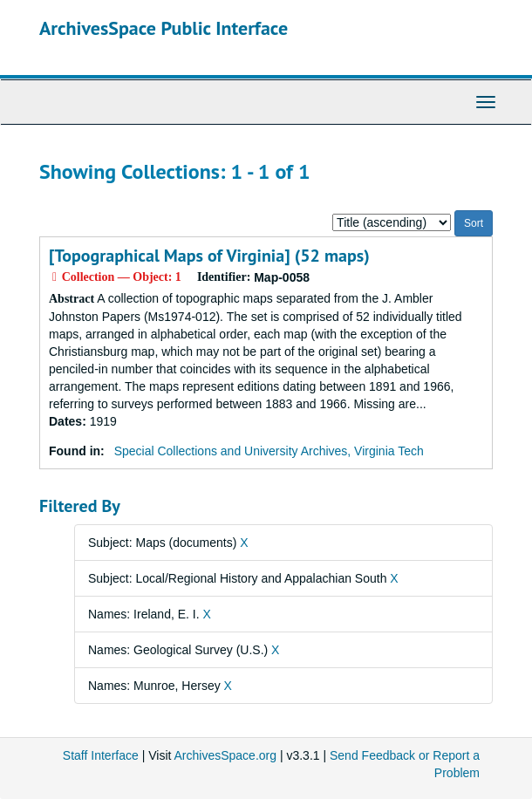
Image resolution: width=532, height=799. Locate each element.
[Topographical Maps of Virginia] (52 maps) (209, 256)
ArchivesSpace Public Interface (164, 28)
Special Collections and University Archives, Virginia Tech (269, 451)
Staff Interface (101, 755)
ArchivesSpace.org (226, 755)
